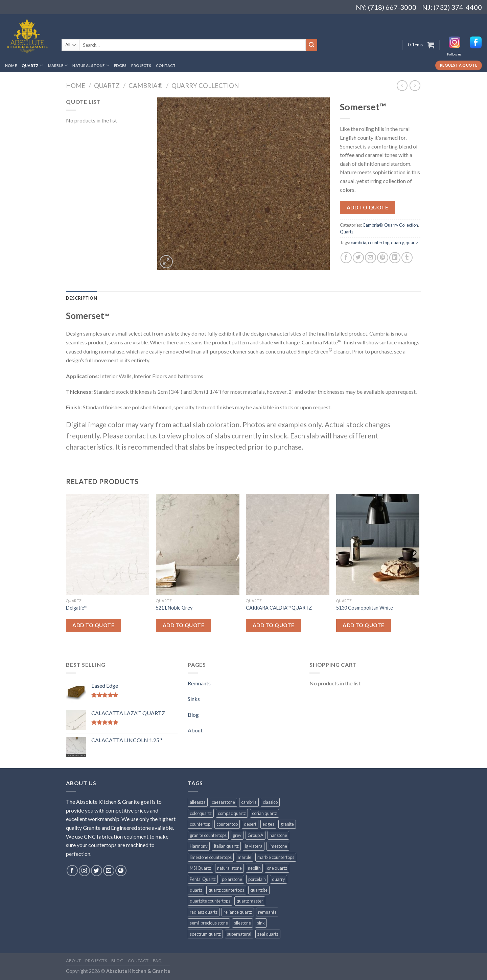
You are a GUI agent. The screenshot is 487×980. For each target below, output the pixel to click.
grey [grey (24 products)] (237, 835)
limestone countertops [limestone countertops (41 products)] (211, 857)
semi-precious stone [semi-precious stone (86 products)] (209, 923)
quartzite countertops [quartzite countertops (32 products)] (210, 901)
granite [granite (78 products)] (287, 824)
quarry (397, 243)
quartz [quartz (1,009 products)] (196, 890)
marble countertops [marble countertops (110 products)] (276, 857)
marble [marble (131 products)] (245, 857)
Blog (193, 715)
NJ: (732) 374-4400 (452, 7)
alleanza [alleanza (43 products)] (198, 802)
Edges (120, 65)
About (195, 730)
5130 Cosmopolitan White (365, 608)
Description (82, 298)
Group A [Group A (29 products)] (256, 835)
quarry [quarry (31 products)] (279, 879)
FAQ (157, 961)
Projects (141, 65)
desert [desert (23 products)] (250, 824)
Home (11, 65)
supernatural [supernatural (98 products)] (239, 934)
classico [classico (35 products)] (270, 802)
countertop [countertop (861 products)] (200, 824)
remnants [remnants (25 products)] (267, 912)
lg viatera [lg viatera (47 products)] (254, 846)
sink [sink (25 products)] (261, 923)
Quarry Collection (205, 86)
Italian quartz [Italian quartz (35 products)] (226, 846)
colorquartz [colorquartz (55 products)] (201, 813)
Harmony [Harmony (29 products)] (199, 846)
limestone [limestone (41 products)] (278, 846)
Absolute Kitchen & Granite (138, 971)
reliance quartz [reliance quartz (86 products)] (238, 912)
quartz (412, 243)
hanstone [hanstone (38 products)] (278, 835)
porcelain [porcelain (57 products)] (257, 879)
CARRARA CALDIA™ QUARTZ (279, 608)
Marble (58, 65)
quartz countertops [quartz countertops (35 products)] (226, 890)
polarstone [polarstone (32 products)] (232, 879)
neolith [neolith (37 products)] (254, 868)
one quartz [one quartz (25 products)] (277, 868)
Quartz (32, 65)
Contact (166, 65)
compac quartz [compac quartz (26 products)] (232, 813)
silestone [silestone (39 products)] (242, 923)
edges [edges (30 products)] (268, 824)
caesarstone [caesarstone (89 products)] (223, 802)
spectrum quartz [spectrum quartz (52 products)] (205, 934)
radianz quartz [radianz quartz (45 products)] (204, 912)
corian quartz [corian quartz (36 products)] (264, 813)
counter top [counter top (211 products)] (227, 824)
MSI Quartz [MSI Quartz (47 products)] (200, 868)
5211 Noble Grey (174, 608)
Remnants (199, 683)
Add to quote (368, 207)
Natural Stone (91, 65)
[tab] (82, 298)
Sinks (194, 699)
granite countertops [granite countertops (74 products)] (208, 835)
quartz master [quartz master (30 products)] (250, 901)
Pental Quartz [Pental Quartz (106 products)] (203, 879)
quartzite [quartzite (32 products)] (259, 890)
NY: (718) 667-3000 (383, 7)
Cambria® (146, 86)
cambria (358, 243)
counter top (379, 243)
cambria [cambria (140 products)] (249, 802)
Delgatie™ (77, 608)
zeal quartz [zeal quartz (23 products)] (268, 934)
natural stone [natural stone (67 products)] (229, 868)
